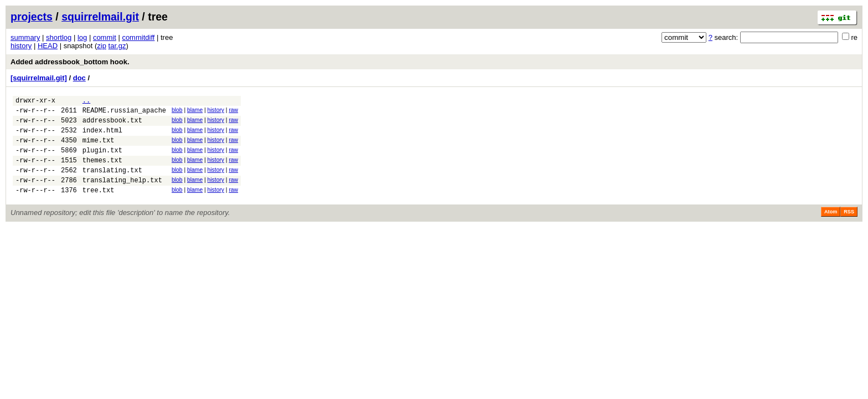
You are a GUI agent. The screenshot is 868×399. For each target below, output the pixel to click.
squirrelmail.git (100, 17)
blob (177, 112)
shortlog (59, 37)
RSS (849, 228)
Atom (831, 228)
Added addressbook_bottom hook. (70, 62)
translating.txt (112, 183)
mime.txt (99, 148)
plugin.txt (102, 160)
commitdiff (138, 37)
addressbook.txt (112, 125)
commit (105, 37)
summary (25, 37)
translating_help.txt (122, 195)
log (82, 37)
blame (195, 112)
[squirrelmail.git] (39, 78)
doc (79, 78)
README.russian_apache (124, 113)
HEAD (48, 46)
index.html (102, 137)
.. (86, 102)
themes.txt (102, 172)
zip (102, 46)
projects (32, 17)
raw (233, 112)
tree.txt (99, 206)
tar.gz (117, 46)
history (21, 46)
